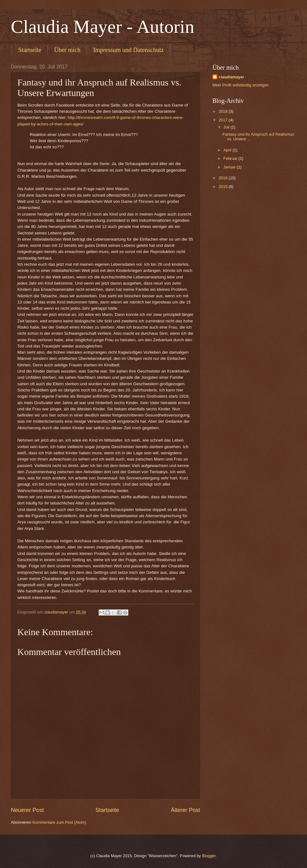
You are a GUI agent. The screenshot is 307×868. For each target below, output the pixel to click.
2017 (224, 120)
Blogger (209, 856)
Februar (231, 158)
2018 (224, 111)
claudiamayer (231, 77)
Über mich (67, 50)
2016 (224, 178)
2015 (224, 187)
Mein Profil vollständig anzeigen (240, 85)
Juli (227, 127)
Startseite (30, 50)
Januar (230, 167)
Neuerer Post (27, 810)
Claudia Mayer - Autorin (103, 27)
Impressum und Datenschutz (128, 50)
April (228, 150)
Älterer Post (185, 810)
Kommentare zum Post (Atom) (59, 822)
